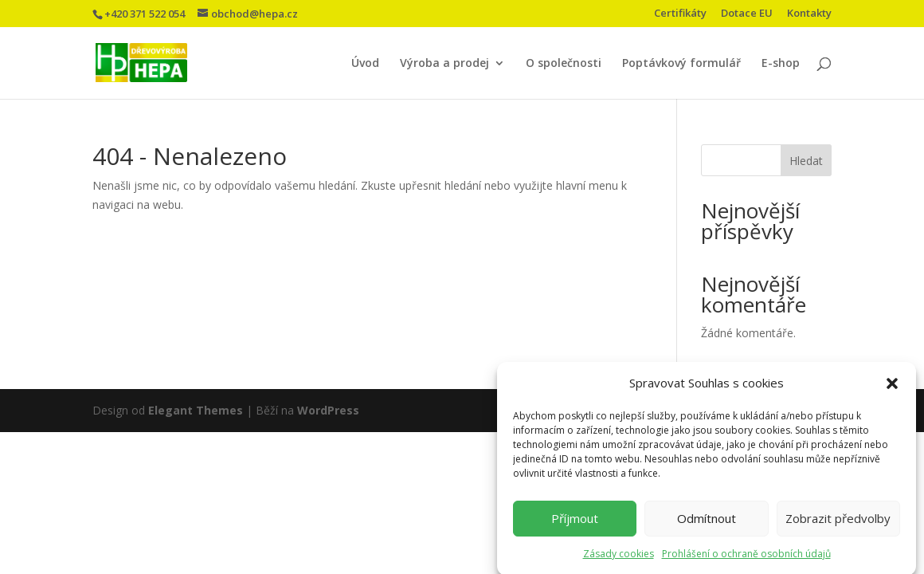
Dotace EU (747, 14)
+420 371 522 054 (145, 14)
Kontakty (809, 14)
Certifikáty (680, 14)
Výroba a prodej (444, 64)
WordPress (328, 410)
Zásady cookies (619, 559)
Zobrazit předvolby (838, 524)
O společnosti (564, 64)
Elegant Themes (196, 410)
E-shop (781, 64)
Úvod (365, 64)
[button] (892, 389)
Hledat (806, 161)
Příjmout (575, 524)
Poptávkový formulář (681, 64)
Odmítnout (707, 524)
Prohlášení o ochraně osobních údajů (746, 559)
